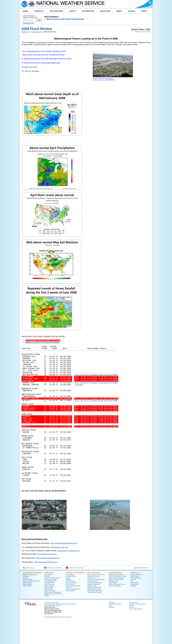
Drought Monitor (71, 598)
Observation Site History (95, 613)
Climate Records (93, 603)
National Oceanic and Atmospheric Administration (60, 626)
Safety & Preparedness (116, 602)
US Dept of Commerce (52, 625)
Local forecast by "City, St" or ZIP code (30, 17)
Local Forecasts (49, 606)
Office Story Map (136, 600)
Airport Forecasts (50, 613)
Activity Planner (49, 605)
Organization (134, 606)
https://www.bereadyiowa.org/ (48, 580)
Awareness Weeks (115, 608)
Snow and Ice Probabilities (53, 615)
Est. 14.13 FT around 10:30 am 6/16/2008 (96, 409)
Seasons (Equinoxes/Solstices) (73, 610)
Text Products (27, 608)
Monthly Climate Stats (94, 610)
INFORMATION (88, 11)
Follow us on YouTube (74, 590)
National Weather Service (52, 628)
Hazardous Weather (32, 595)
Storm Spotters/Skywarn (117, 600)
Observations (70, 597)
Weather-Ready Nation (116, 597)
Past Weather (94, 595)
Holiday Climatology (94, 606)
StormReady (113, 605)
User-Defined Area (50, 603)
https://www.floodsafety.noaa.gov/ (64, 565)
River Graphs (49, 611)
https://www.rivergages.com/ (68, 573)
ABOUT (144, 11)
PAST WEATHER (56, 11)
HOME (25, 11)
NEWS (119, 11)
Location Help (28, 23)
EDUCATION (105, 11)
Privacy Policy (133, 625)
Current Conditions (75, 595)
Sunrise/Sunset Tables (73, 608)
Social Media (134, 605)
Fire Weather (48, 597)
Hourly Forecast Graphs (52, 600)
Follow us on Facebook (53, 590)
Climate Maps (92, 608)
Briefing (25, 600)
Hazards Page (27, 602)
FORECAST (39, 11)
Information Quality (115, 626)
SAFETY (73, 11)
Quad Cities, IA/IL (37, 32)
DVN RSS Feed (141, 590)
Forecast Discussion (51, 602)
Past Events (91, 600)
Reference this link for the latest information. (43, 343)
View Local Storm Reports (31, 603)
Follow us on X (29, 590)
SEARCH (131, 11)
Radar (68, 600)
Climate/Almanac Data (94, 605)
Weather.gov (26, 32)
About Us (135, 595)
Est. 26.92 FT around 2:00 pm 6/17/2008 (96, 389)
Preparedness (115, 595)
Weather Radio (114, 603)
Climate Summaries (94, 598)
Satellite (68, 602)
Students (133, 602)
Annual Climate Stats (94, 611)
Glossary (133, 608)
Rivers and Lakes (71, 605)
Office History (135, 598)
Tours (132, 603)
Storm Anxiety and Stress (117, 606)
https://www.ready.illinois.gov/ (46, 584)
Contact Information (137, 597)
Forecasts (49, 595)
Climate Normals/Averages (96, 602)
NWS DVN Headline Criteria (118, 598)
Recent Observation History (96, 597)
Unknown (79, 391)
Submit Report (27, 605)
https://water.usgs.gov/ (59, 569)
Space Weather (49, 608)
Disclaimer (112, 625)
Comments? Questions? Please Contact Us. (58, 639)
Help (110, 628)
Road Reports (27, 606)
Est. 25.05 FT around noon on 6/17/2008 (96, 379)
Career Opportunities (136, 631)
